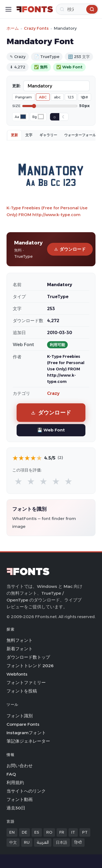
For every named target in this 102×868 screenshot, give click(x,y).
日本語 (61, 842)
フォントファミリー (26, 683)
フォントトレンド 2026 (30, 666)
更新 (14, 135)
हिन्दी (78, 842)
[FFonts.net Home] (35, 9)
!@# (84, 97)
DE (24, 832)
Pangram (24, 97)
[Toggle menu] (8, 9)
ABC (43, 97)
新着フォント (20, 649)
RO (49, 832)
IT (73, 832)
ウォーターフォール (80, 135)
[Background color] (41, 117)
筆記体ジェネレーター (28, 741)
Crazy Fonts (36, 28)
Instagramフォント (26, 733)
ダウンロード (70, 249)
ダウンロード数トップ (28, 657)
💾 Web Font (51, 430)
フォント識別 (20, 716)
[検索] (77, 9)
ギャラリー (48, 135)
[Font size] (50, 106)
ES (37, 832)
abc (57, 97)
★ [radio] (18, 481)
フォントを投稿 (22, 691)
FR (62, 832)
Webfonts (17, 674)
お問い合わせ (20, 766)
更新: (17, 86)
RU (27, 842)
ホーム (13, 28)
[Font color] (23, 117)
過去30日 (16, 808)
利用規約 (15, 783)
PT (85, 832)
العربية (43, 842)
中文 (13, 842)
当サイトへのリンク (26, 791)
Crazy (53, 393)
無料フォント (20, 640)
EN (12, 832)
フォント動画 (20, 799)
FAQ (11, 774)
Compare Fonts (23, 724)
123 (71, 97)
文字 (29, 135)
